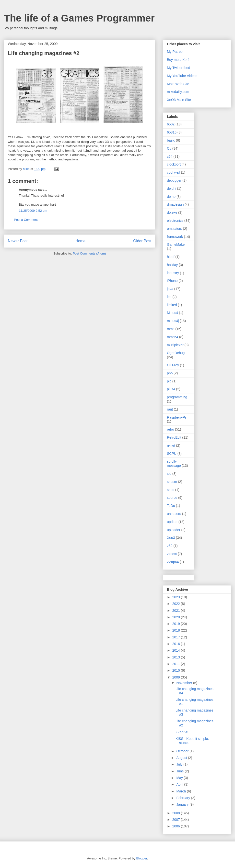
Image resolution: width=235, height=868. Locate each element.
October (183, 751)
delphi (171, 189)
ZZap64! (182, 732)
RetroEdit (174, 437)
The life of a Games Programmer (79, 18)
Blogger (141, 858)
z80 (170, 546)
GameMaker (176, 245)
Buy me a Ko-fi (178, 60)
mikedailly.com (178, 92)
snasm (172, 482)
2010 (177, 670)
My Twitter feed (179, 68)
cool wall (174, 172)
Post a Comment (26, 220)
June (180, 771)
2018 (177, 630)
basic (171, 140)
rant (170, 409)
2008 (177, 813)
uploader (174, 530)
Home (81, 241)
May (180, 778)
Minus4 (172, 313)
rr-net (171, 445)
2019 (177, 624)
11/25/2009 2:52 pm (33, 211)
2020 (177, 617)
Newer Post (18, 241)
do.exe (172, 212)
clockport (174, 164)
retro (170, 429)
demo (171, 197)
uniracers (174, 514)
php (170, 373)
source (172, 498)
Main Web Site (178, 84)
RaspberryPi (176, 417)
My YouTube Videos (182, 76)
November (185, 683)
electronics (175, 221)
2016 (177, 644)
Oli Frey (173, 365)
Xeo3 (171, 538)
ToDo (171, 506)
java (170, 289)
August (182, 758)
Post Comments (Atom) (89, 253)
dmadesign (175, 204)
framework (175, 237)
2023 (177, 597)
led (169, 297)
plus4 (171, 389)
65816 (172, 132)
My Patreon (176, 52)
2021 (177, 611)
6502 (171, 124)
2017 (177, 637)
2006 (177, 826)
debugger (174, 180)
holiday (172, 265)
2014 (177, 650)
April (180, 784)
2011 (177, 664)
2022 (177, 604)
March (182, 791)
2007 (177, 820)
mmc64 (173, 337)
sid (169, 474)
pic (169, 381)
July (180, 764)
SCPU (172, 454)
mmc (171, 329)
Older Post (142, 241)
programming (177, 397)
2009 (177, 677)
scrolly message (174, 463)
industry (173, 273)
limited (172, 305)
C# (169, 148)
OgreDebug (176, 353)
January (183, 804)
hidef (171, 257)
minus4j (173, 321)
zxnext (172, 554)
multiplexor (175, 345)
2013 (177, 657)
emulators (174, 229)
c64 (170, 156)
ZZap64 (173, 562)
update (172, 522)
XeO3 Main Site (179, 100)
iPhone (172, 281)
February (184, 798)
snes (171, 490)
